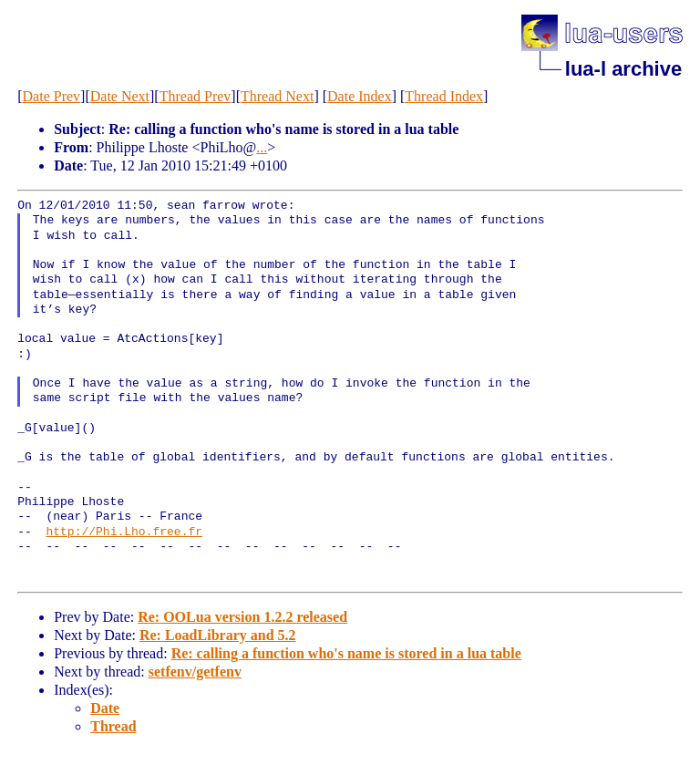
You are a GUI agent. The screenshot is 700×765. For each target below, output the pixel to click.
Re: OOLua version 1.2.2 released (242, 617)
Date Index (360, 96)
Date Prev (52, 96)
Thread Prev (196, 96)
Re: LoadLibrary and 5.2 (218, 635)
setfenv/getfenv (195, 672)
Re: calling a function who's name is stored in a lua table (346, 653)
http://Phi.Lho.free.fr (124, 532)
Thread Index (444, 96)
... (262, 147)
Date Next (120, 96)
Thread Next (277, 96)
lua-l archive (623, 69)
